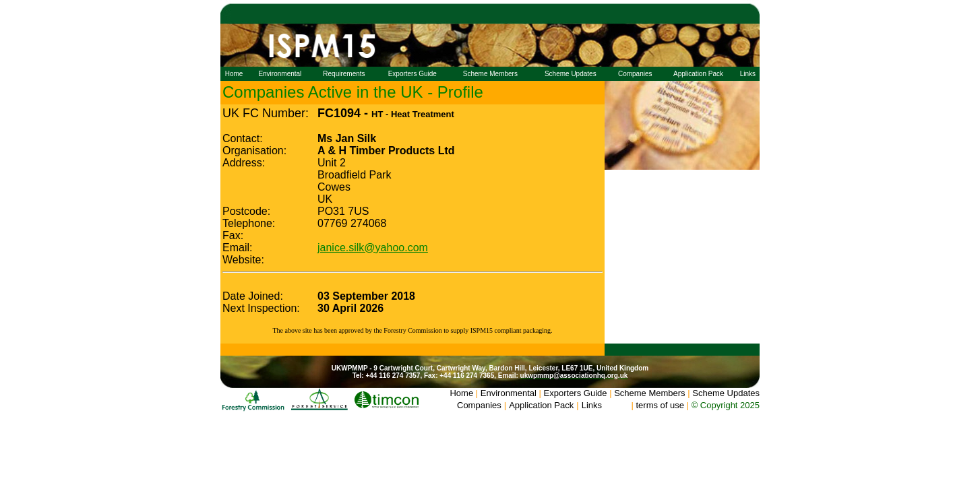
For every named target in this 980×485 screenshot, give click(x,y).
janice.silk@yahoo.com (373, 248)
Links (748, 74)
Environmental (280, 74)
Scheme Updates (571, 74)
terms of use (660, 405)
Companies (635, 74)
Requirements (344, 74)
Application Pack (698, 74)
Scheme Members (490, 74)
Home (234, 74)
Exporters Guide (412, 74)
